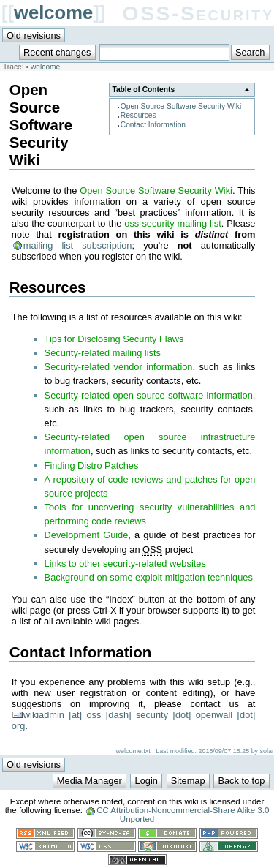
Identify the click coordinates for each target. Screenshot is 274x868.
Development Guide (87, 535)
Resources (138, 115)
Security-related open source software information (149, 395)
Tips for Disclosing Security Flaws (114, 339)
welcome (53, 12)
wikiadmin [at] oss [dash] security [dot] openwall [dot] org (134, 720)
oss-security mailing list (172, 223)
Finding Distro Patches (92, 465)
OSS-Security (198, 14)
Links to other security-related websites (125, 563)
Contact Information (153, 125)
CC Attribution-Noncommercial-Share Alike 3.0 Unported (183, 815)
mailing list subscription (78, 245)
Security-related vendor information (119, 367)
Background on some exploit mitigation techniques (149, 577)
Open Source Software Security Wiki (181, 106)
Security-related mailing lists (103, 353)
